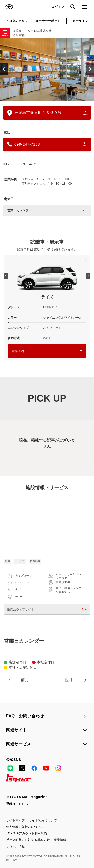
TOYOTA (9, 7)
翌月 (69, 680)
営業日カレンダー (46, 210)
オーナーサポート (48, 21)
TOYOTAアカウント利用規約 (26, 833)
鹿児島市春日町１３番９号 (47, 113)
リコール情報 (15, 846)
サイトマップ (15, 820)
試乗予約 (47, 351)
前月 (25, 680)
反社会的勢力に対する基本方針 (28, 840)
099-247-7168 (47, 144)
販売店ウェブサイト (48, 609)
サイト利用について (43, 820)
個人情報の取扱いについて (25, 827)
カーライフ (80, 21)
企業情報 (60, 840)
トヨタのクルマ (17, 21)
